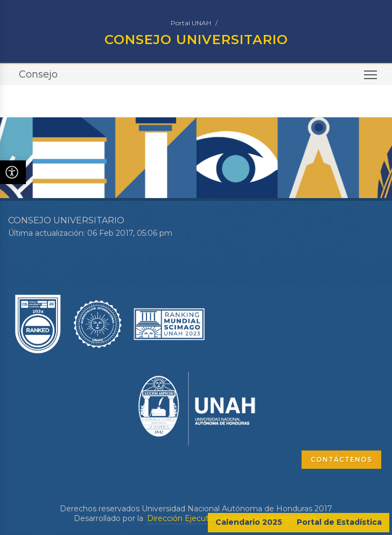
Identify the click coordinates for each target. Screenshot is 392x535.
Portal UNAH (191, 23)
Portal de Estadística (339, 522)
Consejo (38, 74)
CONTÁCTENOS (341, 459)
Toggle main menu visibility (371, 78)
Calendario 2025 (249, 522)
